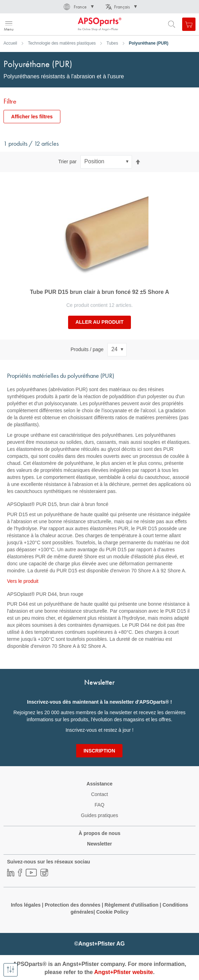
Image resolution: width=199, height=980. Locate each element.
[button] (78, 7)
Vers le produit (23, 581)
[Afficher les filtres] (11, 970)
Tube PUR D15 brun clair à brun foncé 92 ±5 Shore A (99, 292)
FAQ (99, 805)
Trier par (67, 162)
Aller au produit (99, 322)
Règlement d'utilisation (131, 905)
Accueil (10, 43)
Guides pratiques (100, 815)
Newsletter (99, 844)
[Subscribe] (99, 751)
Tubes (112, 43)
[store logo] (39, 24)
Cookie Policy (112, 912)
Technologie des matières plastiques (62, 43)
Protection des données (72, 905)
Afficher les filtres (32, 117)
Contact (99, 794)
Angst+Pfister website (124, 972)
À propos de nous (99, 833)
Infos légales (26, 905)
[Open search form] (172, 24)
